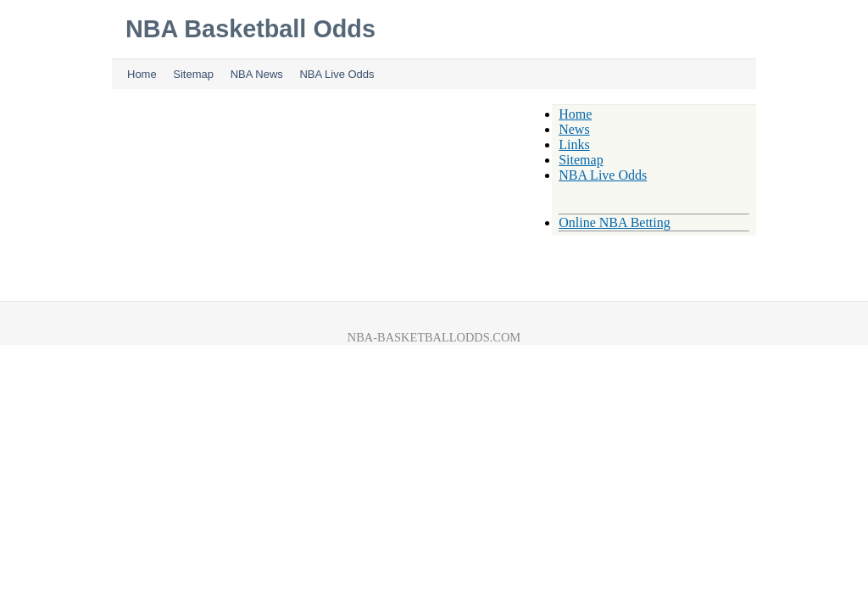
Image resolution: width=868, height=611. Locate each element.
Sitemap (193, 74)
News (574, 129)
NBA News (257, 74)
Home (142, 74)
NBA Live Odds (337, 74)
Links (574, 144)
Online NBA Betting (615, 222)
